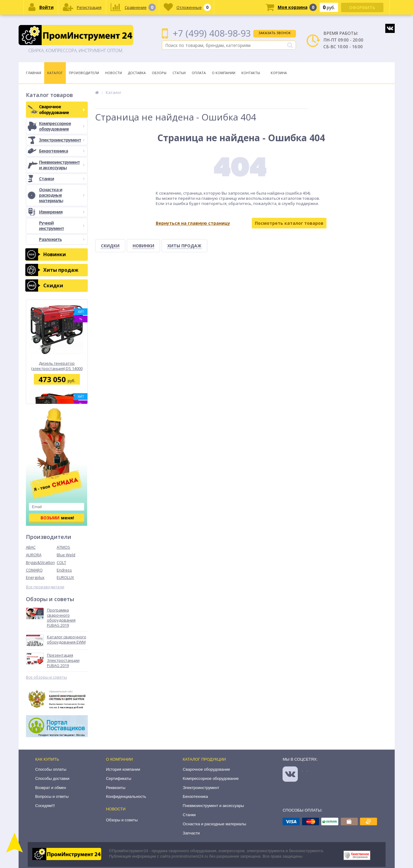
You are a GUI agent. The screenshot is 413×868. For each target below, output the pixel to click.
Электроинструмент (62, 140)
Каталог (55, 73)
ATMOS (63, 547)
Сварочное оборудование (62, 109)
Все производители (45, 587)
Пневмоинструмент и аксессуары (62, 165)
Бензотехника (62, 151)
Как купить (47, 759)
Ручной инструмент (62, 226)
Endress (64, 570)
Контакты (251, 73)
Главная (34, 73)
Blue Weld (66, 555)
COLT (61, 562)
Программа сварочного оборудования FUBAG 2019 (61, 618)
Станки (62, 179)
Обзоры (159, 73)
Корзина (279, 73)
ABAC (31, 547)
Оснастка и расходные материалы (62, 195)
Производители (84, 73)
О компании (119, 759)
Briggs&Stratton (40, 562)
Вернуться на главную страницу (193, 223)
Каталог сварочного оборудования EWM (67, 640)
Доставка (137, 73)
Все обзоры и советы (46, 677)
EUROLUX (65, 577)
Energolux (35, 577)
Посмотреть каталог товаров (289, 223)
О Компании (224, 73)
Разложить (62, 239)
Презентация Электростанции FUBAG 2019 (63, 660)
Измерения (62, 212)
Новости (114, 73)
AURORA (34, 555)
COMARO (34, 570)
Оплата (199, 73)
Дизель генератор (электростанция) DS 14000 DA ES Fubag (57, 366)
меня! (57, 518)
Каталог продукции (205, 759)
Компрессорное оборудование (62, 126)
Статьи (179, 73)
